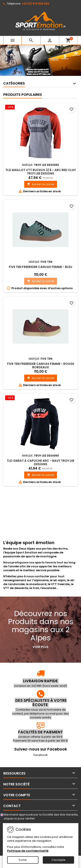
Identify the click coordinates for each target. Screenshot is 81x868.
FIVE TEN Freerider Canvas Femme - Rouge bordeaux (41, 365)
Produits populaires (23, 95)
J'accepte (58, 860)
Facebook (41, 755)
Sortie (23, 860)
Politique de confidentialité (28, 851)
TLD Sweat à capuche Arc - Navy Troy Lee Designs (40, 462)
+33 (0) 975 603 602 (35, 4)
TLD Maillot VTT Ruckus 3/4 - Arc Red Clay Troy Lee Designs (41, 172)
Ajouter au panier (41, 184)
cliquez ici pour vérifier (19, 818)
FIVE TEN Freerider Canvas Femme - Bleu (40, 267)
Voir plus (40, 647)
